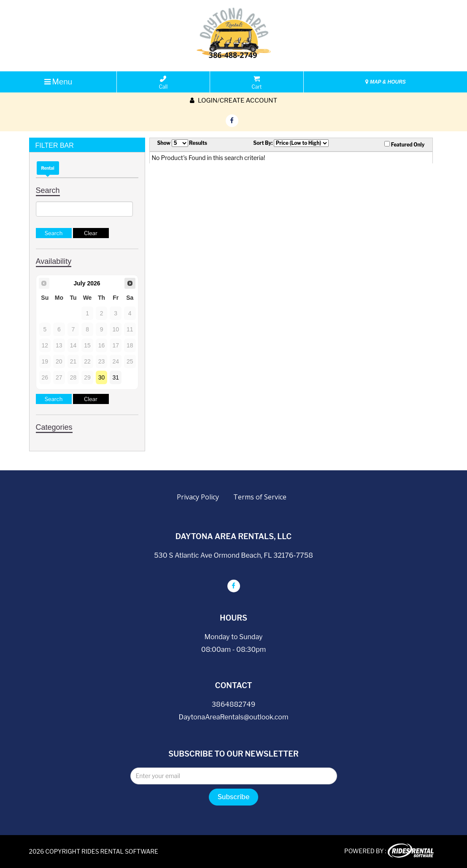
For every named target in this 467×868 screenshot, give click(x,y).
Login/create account (233, 100)
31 (116, 377)
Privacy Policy (198, 497)
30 (102, 377)
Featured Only (404, 144)
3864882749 (233, 704)
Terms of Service (260, 497)
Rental (48, 168)
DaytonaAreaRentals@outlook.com (234, 717)
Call (163, 83)
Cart (256, 83)
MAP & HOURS (386, 82)
